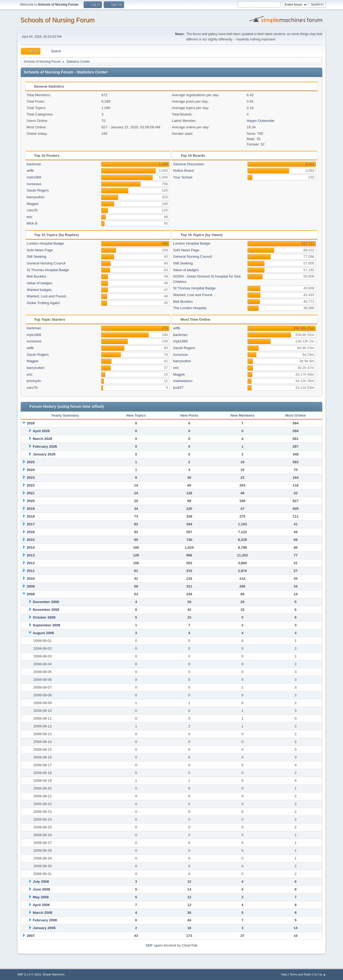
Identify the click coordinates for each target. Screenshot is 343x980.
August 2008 (43, 633)
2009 (31, 586)
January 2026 (44, 454)
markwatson (183, 381)
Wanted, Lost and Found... (48, 296)
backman (34, 164)
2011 (31, 571)
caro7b (32, 210)
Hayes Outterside (261, 121)
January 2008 (44, 928)
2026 (31, 423)
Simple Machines (53, 974)
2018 (31, 516)
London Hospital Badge (45, 243)
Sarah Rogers (38, 190)
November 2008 (46, 610)
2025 (31, 462)
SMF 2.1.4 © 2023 (29, 974)
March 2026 (42, 439)
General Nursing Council (46, 263)
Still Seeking (37, 257)
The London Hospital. (190, 308)
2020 (31, 501)
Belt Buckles (37, 276)
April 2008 (41, 905)
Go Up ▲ (320, 974)
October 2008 (44, 617)
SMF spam (154, 945)
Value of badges (40, 283)
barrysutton (36, 197)
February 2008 (45, 920)
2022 (31, 485)
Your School (183, 177)
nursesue (34, 184)
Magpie (33, 204)
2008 (31, 594)
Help (284, 974)
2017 (31, 524)
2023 (31, 478)
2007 (31, 936)
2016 (31, 532)
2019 (31, 509)
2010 (31, 579)
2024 (31, 470)
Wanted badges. (40, 290)
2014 (31, 547)
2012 (31, 563)
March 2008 (42, 913)
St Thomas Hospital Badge (48, 270)
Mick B (32, 223)
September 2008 (46, 625)
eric (30, 217)
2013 (31, 555)
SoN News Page (40, 250)
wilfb (30, 171)
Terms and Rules (301, 974)
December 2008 (46, 602)
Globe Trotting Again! (43, 303)
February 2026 (45, 446)
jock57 (178, 388)
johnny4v (34, 381)
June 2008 (41, 889)
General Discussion (189, 164)
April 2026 (41, 431)
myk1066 (34, 177)
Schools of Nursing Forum (57, 20)
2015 (31, 540)
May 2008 (41, 897)
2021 (31, 493)
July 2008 (41, 882)
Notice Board (183, 171)
